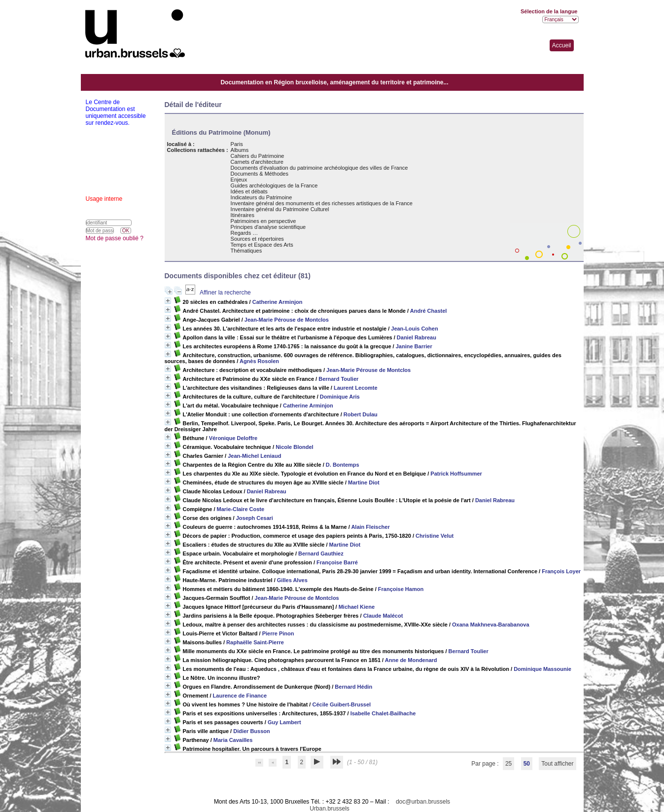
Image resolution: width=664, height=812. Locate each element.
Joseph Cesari (255, 518)
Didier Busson (252, 731)
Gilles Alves (292, 580)
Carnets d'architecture (257, 162)
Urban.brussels (330, 809)
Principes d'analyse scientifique (268, 227)
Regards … (245, 233)
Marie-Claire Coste (241, 509)
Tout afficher (557, 764)
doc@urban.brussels (423, 802)
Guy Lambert (284, 722)
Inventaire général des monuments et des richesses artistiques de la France (322, 203)
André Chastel (429, 311)
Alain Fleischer (370, 527)
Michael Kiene (357, 607)
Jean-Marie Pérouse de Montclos (287, 320)
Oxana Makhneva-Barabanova (491, 625)
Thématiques (246, 251)
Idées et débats (249, 191)
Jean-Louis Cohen (414, 329)
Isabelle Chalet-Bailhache (383, 713)
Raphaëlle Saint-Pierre (255, 642)
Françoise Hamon (401, 589)
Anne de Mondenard (411, 660)
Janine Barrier (414, 346)
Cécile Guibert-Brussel (341, 704)
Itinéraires (243, 215)
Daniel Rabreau (417, 337)
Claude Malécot (383, 616)
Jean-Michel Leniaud (254, 456)
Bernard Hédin (353, 687)
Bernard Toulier (338, 379)
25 (508, 764)
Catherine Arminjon (278, 302)
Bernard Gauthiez (321, 554)
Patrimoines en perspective (263, 221)
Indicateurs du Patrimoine (262, 197)
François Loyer (561, 571)
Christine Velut (435, 536)
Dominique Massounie (542, 669)
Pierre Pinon (278, 633)
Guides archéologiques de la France (274, 185)
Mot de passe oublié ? (115, 238)
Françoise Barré (337, 562)
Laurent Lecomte (356, 388)
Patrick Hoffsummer (456, 474)
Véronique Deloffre (233, 438)
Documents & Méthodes (260, 174)
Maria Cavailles (233, 740)
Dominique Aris (340, 397)
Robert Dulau (361, 414)
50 (527, 764)
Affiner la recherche (225, 293)
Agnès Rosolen (259, 361)
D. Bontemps (343, 465)
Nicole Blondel (294, 447)
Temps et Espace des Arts (262, 245)
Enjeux (239, 180)
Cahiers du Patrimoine (258, 156)
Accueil (562, 45)
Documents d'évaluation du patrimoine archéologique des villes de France (319, 168)
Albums (240, 150)
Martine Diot (364, 482)
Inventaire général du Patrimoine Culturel (280, 209)
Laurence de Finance (240, 696)
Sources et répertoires (257, 239)
